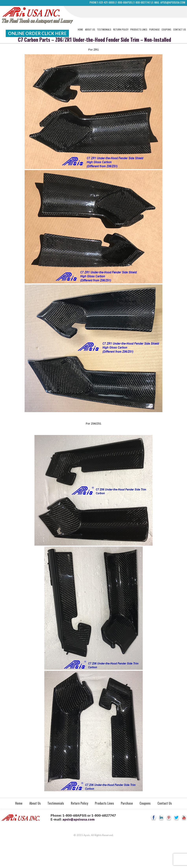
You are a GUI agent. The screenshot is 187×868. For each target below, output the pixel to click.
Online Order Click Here (37, 33)
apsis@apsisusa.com (173, 2)
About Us (90, 29)
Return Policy (121, 29)
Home (80, 29)
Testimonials (104, 29)
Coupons (166, 29)
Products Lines (139, 29)
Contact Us (180, 29)
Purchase (154, 29)
